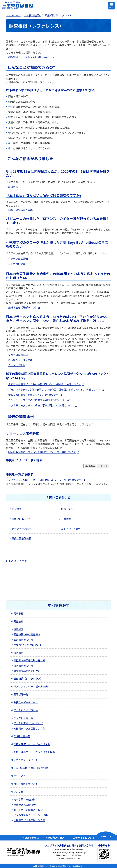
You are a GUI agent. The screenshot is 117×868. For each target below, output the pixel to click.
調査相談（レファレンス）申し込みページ (31, 57)
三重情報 (66, 519)
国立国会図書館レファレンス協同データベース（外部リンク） (42, 452)
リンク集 (18, 792)
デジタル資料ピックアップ (28, 723)
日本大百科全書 (17, 264)
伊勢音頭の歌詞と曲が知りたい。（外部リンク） (34, 395)
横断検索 (18, 652)
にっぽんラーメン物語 (20, 360)
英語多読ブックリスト (26, 760)
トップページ (13, 15)
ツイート (22, 560)
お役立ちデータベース (26, 702)
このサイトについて (84, 838)
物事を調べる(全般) (24, 799)
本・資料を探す (33, 15)
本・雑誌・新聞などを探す (28, 810)
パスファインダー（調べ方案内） (32, 686)
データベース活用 (21, 529)
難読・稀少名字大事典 (20, 210)
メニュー (111, 8)
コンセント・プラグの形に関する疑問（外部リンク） (37, 400)
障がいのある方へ (21, 519)
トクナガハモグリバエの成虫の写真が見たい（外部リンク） (41, 405)
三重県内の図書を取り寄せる (29, 660)
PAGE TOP (106, 836)
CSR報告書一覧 (22, 736)
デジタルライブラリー (26, 710)
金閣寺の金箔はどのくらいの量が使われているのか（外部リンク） (45, 384)
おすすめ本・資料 (71, 529)
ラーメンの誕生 (17, 365)
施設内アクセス (56, 838)
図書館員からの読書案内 (27, 634)
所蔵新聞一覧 (21, 694)
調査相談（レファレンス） (28, 678)
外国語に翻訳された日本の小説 (31, 768)
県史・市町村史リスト (26, 784)
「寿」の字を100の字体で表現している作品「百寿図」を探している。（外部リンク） (55, 389)
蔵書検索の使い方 (23, 639)
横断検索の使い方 (23, 665)
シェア (10, 560)
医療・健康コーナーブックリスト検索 (34, 752)
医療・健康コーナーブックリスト (32, 744)
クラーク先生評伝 (18, 258)
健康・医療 (67, 509)
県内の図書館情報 (21, 538)
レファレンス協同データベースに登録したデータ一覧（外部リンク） (46, 480)
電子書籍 (18, 613)
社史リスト (20, 776)
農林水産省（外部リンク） (23, 307)
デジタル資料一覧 (23, 718)
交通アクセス (32, 838)
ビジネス (17, 509)
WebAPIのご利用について (28, 645)
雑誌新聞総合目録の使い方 (28, 671)
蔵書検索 (18, 621)
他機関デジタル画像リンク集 (29, 728)
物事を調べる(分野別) (25, 805)
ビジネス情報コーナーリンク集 (31, 815)
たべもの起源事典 (18, 355)
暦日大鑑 (13, 187)
